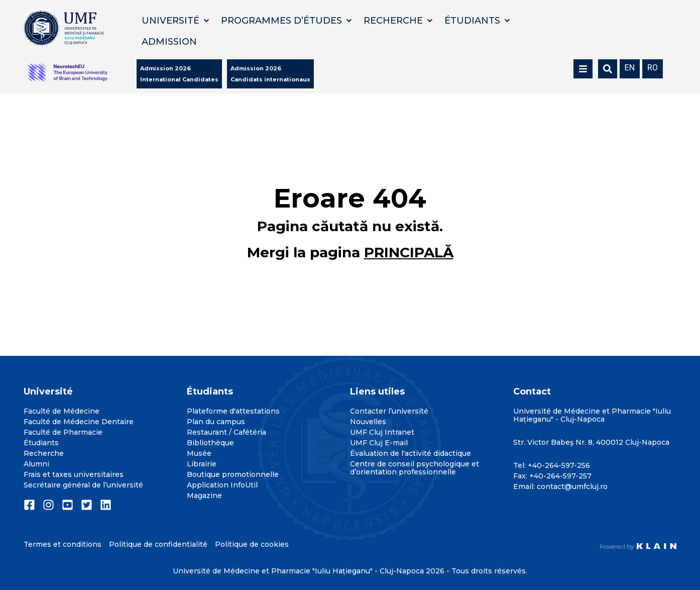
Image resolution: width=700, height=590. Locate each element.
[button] (176, 21)
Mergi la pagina (350, 252)
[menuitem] (630, 67)
